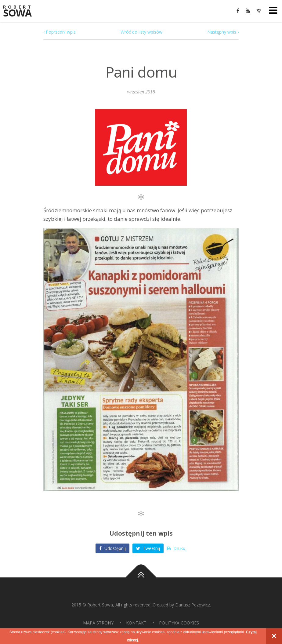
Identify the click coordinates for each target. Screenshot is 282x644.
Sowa (21, 11)
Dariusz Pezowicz (193, 605)
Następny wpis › (223, 32)
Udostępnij (112, 548)
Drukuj (177, 548)
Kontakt (136, 623)
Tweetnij (148, 548)
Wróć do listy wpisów (141, 32)
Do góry (141, 577)
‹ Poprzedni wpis (60, 32)
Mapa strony (98, 623)
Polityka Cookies (179, 623)
